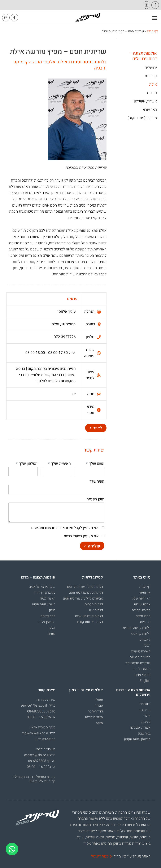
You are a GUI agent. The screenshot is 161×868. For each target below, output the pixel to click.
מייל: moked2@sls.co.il (38, 733)
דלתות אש (96, 610)
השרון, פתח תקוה (44, 604)
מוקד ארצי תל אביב (42, 587)
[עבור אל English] (129, 681)
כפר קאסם (48, 616)
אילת (153, 85)
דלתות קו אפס (141, 634)
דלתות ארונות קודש (90, 622)
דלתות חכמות (94, 604)
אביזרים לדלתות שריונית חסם (83, 598)
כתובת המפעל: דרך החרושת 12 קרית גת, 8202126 (34, 779)
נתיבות (152, 93)
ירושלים (151, 68)
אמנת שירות (142, 604)
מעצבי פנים (143, 675)
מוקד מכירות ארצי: (43, 727)
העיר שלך (97, 481)
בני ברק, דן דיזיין (44, 593)
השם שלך (96, 464)
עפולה (99, 700)
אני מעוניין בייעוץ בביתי (81, 536)
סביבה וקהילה (141, 610)
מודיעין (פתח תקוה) (142, 118)
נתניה (52, 634)
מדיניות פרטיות (140, 657)
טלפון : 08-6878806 (41, 711)
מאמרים (145, 640)
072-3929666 (45, 739)
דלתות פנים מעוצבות (89, 616)
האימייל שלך (61, 464)
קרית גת (151, 76)
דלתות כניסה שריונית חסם (85, 587)
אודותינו (145, 593)
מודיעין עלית (47, 622)
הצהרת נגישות (141, 651)
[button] (155, 18)
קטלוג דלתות (142, 669)
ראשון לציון (48, 598)
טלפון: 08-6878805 (42, 761)
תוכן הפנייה (95, 499)
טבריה (99, 706)
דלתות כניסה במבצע (137, 628)
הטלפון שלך (28, 464)
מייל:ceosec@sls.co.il (40, 755)
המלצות (145, 622)
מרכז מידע (143, 616)
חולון (52, 610)
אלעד (52, 628)
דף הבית (153, 31)
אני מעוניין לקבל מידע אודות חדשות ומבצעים (65, 528)
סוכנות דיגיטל (101, 856)
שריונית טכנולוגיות (138, 663)
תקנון (147, 645)
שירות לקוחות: (46, 700)
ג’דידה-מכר (95, 711)
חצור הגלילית (94, 717)
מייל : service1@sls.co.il (38, 706)
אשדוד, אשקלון (145, 101)
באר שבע (150, 110)
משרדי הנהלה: (46, 749)
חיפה (99, 723)
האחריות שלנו (141, 598)
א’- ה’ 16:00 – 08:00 (41, 717)
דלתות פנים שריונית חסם (86, 593)
